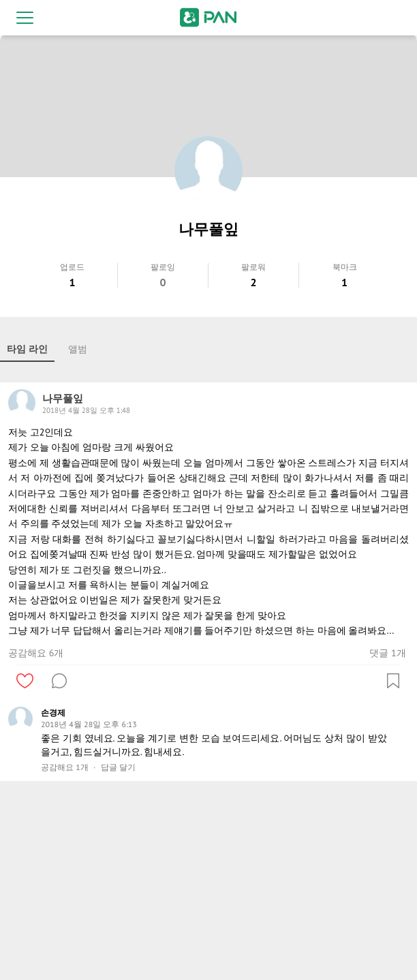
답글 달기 (118, 767)
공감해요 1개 (65, 767)
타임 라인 (27, 349)
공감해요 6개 (36, 653)
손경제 (53, 713)
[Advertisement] (208, 883)
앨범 (78, 349)
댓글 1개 (387, 653)
